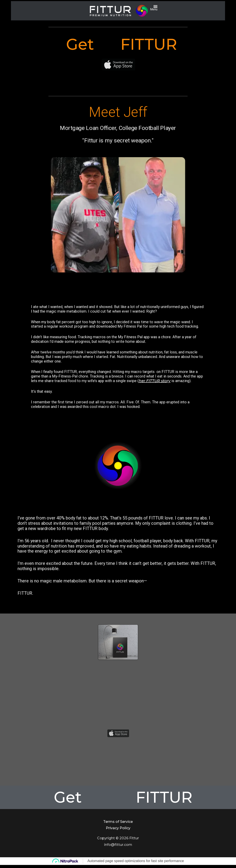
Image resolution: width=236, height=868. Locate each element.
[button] (134, 9)
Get (18, 44)
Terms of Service (118, 822)
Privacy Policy (118, 828)
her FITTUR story (132, 366)
